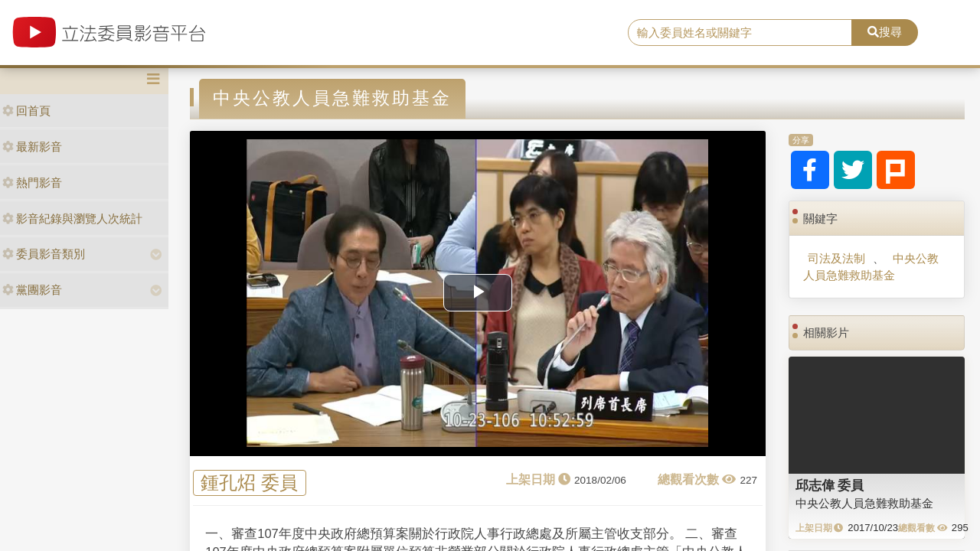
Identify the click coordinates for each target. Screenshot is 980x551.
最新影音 (32, 147)
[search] (740, 33)
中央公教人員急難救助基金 (871, 266)
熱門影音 (32, 183)
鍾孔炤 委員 (249, 483)
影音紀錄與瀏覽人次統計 (72, 218)
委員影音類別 (44, 254)
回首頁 (26, 111)
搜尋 (885, 32)
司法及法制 (836, 258)
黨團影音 (32, 290)
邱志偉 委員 (830, 485)
